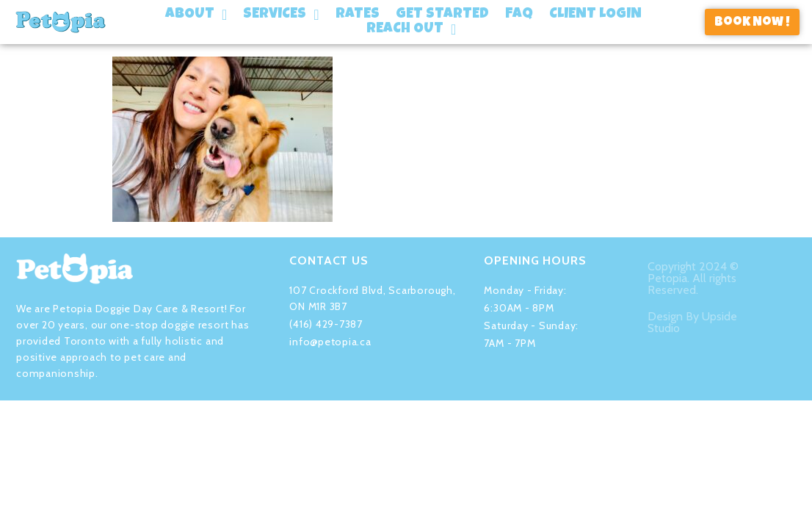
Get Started (442, 15)
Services (281, 15)
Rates (358, 15)
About (196, 15)
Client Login (595, 15)
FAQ (519, 15)
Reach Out (411, 29)
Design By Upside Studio (692, 316)
